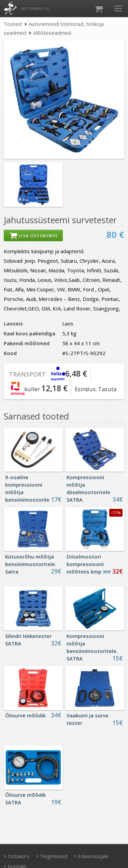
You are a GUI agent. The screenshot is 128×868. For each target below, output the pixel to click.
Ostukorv (17, 856)
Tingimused (52, 856)
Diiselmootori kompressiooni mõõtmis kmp (85, 564)
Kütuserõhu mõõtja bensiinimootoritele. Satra (31, 564)
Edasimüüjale (91, 856)
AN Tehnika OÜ (35, 8)
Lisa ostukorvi (33, 235)
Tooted (13, 24)
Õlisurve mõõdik (25, 715)
